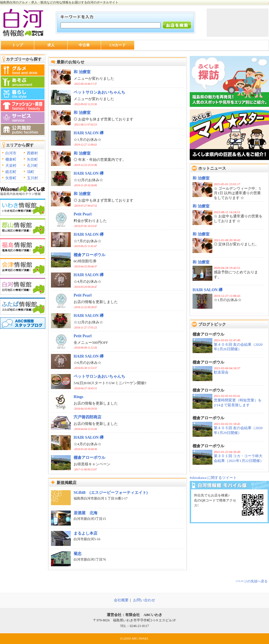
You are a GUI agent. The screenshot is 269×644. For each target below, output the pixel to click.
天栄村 (11, 166)
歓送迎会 (221, 372)
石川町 (32, 166)
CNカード (118, 45)
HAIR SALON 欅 (208, 290)
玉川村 (32, 178)
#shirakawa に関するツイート (213, 478)
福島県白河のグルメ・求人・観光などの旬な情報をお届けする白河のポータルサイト (59, 2)
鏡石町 (11, 172)
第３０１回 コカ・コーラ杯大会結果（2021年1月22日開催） (239, 458)
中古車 (84, 45)
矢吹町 (32, 159)
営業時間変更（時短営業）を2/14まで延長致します (238, 403)
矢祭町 (11, 178)
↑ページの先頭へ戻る (251, 581)
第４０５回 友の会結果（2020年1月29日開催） (238, 430)
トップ (17, 45)
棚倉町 (11, 159)
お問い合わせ (144, 600)
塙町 (31, 172)
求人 (51, 45)
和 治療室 (201, 178)
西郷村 (32, 153)
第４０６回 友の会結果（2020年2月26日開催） (238, 347)
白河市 (11, 153)
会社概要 (121, 600)
